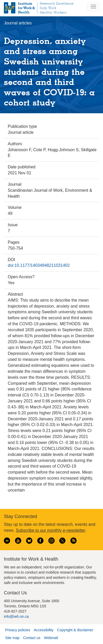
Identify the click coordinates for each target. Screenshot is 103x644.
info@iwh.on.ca (16, 616)
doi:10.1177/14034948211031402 (39, 265)
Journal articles (18, 23)
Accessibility (43, 630)
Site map (12, 638)
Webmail (51, 638)
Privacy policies (18, 630)
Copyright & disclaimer (75, 630)
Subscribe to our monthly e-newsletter (50, 530)
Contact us (32, 638)
